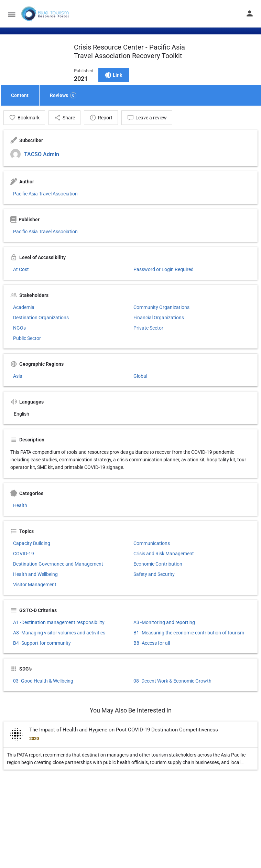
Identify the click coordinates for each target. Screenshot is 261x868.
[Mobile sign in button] (250, 13)
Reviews (63, 95)
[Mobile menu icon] (12, 14)
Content (20, 95)
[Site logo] (46, 14)
